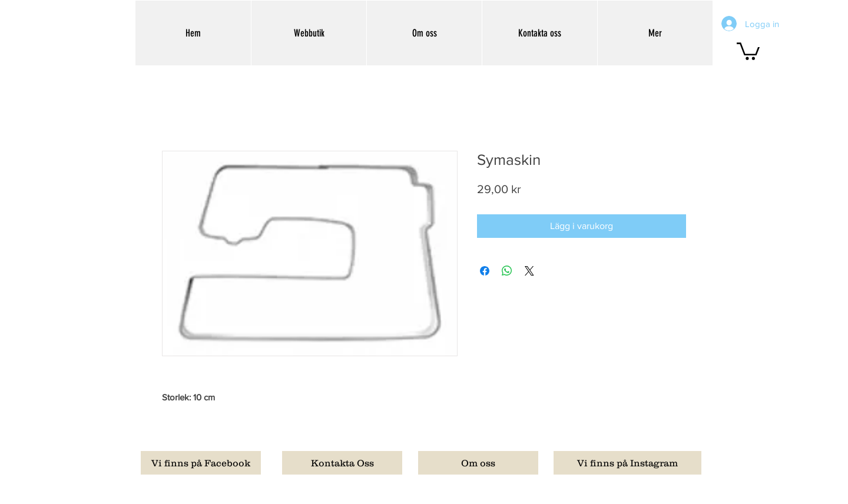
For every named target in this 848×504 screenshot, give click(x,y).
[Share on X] (529, 271)
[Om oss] (478, 463)
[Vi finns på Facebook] (201, 463)
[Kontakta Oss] (342, 463)
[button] (748, 50)
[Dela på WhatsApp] (507, 271)
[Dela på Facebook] (485, 271)
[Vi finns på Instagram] (627, 463)
